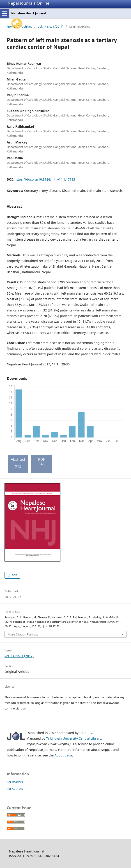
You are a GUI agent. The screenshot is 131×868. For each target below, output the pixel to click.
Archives (26, 27)
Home (11, 27)
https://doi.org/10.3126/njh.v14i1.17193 (45, 179)
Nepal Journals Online (29, 3)
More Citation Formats (23, 634)
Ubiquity (86, 733)
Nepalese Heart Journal (29, 13)
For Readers (15, 782)
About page (63, 755)
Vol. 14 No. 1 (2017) (51, 27)
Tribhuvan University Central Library (74, 738)
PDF (14, 575)
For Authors (15, 789)
